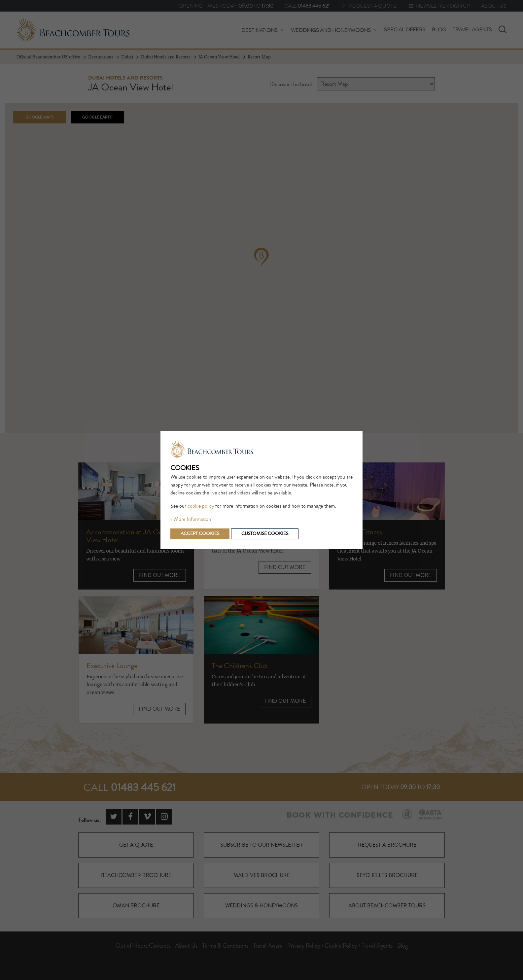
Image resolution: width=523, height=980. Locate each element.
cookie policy (201, 506)
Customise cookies (265, 534)
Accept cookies (200, 534)
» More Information (191, 519)
